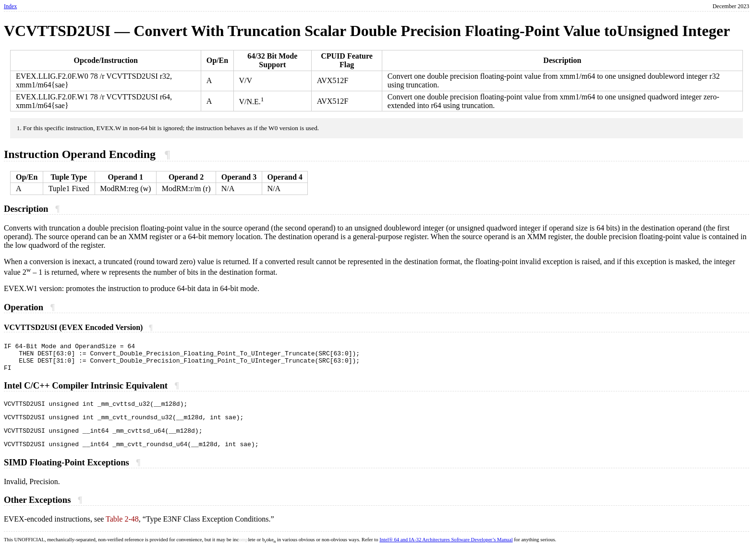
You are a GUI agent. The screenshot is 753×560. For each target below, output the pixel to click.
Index (10, 6)
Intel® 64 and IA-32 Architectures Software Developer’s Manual (446, 551)
